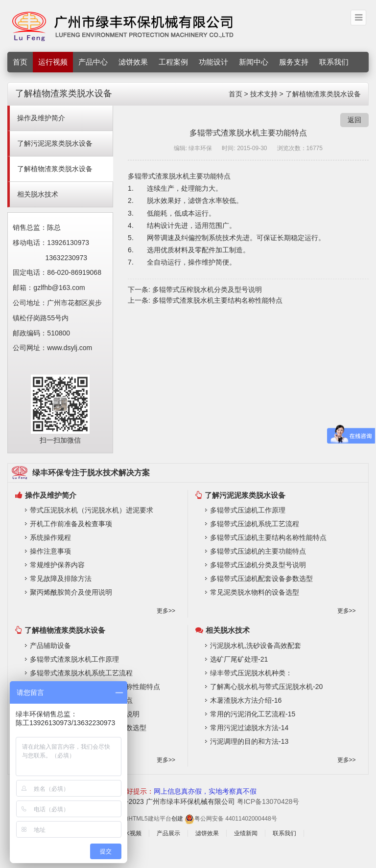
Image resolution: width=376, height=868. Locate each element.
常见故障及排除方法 (61, 579)
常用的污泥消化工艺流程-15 (253, 714)
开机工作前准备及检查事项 (71, 524)
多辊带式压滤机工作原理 (248, 510)
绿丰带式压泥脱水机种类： (251, 673)
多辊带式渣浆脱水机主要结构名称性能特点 (217, 300)
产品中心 (93, 62)
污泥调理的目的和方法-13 (249, 741)
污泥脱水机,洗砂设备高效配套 (256, 645)
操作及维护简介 (41, 118)
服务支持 (294, 62)
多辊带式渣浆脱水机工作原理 (74, 659)
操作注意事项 (50, 551)
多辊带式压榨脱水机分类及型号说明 (207, 289)
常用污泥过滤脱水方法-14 (249, 728)
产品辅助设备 (50, 645)
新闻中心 (254, 62)
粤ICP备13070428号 (268, 801)
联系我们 (334, 62)
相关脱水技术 (38, 194)
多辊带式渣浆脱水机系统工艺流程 (81, 673)
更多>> (166, 611)
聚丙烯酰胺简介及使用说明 (71, 592)
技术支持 (264, 94)
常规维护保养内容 (57, 565)
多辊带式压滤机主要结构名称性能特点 (268, 537)
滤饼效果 (133, 62)
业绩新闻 (246, 833)
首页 (20, 62)
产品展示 (168, 833)
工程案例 (173, 62)
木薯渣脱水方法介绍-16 (246, 700)
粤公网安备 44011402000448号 (231, 819)
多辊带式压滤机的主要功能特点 (258, 551)
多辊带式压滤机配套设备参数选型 (261, 579)
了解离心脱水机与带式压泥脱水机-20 (266, 687)
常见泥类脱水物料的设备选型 (255, 592)
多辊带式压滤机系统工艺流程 (255, 524)
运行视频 (53, 62)
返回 (354, 120)
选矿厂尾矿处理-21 (239, 659)
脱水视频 (130, 833)
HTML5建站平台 (150, 819)
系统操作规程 (50, 537)
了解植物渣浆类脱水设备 (323, 94)
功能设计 (213, 62)
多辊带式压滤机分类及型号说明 (258, 565)
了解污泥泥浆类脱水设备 (55, 143)
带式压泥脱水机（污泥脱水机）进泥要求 (92, 510)
